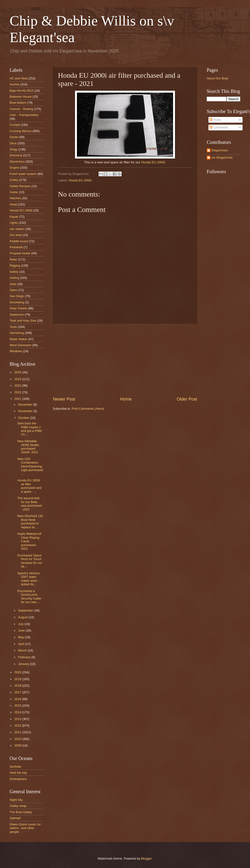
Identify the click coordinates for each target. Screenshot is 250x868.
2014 (18, 712)
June (22, 630)
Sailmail (15, 818)
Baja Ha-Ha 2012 (22, 91)
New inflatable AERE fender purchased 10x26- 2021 (28, 447)
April (22, 644)
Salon (14, 290)
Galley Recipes (20, 186)
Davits (14, 137)
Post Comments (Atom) (88, 409)
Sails (13, 284)
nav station (17, 229)
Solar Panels (18, 308)
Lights (14, 223)
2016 (18, 699)
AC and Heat (19, 78)
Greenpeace (18, 779)
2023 (18, 386)
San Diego (17, 296)
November (26, 411)
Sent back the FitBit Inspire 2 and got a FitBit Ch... (30, 429)
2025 (18, 372)
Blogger (146, 858)
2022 (18, 392)
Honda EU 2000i (153, 162)
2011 (18, 732)
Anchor (15, 84)
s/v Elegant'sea (222, 157)
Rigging (15, 265)
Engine (14, 168)
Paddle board (19, 241)
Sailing (14, 278)
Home (126, 399)
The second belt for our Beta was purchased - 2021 (30, 504)
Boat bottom (18, 103)
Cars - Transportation (24, 115)
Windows (16, 351)
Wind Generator (21, 345)
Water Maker (18, 339)
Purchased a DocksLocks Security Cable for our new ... (29, 597)
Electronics (17, 162)
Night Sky (16, 800)
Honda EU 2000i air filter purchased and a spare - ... (29, 486)
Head (13, 204)
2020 (18, 672)
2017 (18, 692)
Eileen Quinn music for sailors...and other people (25, 828)
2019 (18, 679)
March (23, 650)
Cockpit (15, 125)
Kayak (14, 217)
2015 (18, 705)
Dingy (14, 149)
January (24, 664)
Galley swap (18, 806)
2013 (18, 719)
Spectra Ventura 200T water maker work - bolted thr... (28, 579)
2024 (18, 379)
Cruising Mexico (21, 131)
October (24, 418)
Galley (14, 180)
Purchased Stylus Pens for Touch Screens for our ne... (30, 561)
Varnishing (17, 333)
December (26, 405)
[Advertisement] (125, 360)
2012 (18, 725)
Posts (215, 120)
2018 (18, 686)
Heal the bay (18, 773)
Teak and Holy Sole (23, 321)
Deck (13, 143)
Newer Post (64, 399)
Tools (13, 327)
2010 (18, 739)
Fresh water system (23, 174)
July (21, 624)
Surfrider (16, 767)
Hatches (15, 198)
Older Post (187, 399)
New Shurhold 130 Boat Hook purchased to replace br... (30, 521)
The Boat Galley (21, 812)
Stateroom (17, 315)
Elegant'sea (220, 150)
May (21, 637)
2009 (18, 745)
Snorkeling (17, 302)
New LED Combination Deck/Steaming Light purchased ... (30, 466)
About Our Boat (217, 78)
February (25, 657)
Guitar (14, 192)
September (26, 610)
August (23, 617)
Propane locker (20, 253)
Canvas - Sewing (21, 109)
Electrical (16, 155)
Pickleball (16, 247)
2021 (18, 399)
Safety (14, 272)
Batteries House (21, 97)
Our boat (16, 235)
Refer (13, 259)
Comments (219, 127)
